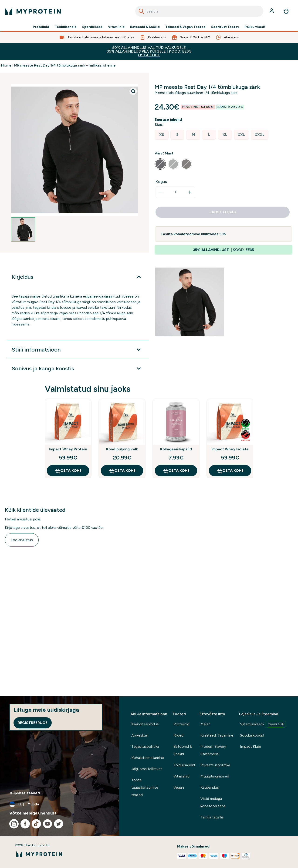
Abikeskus (140, 735)
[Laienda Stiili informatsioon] (78, 350)
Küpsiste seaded (25, 793)
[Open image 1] (23, 229)
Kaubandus (210, 787)
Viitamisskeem (263, 724)
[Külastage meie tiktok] (36, 824)
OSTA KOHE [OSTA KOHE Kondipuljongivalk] (122, 471)
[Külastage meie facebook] (25, 824)
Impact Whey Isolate (230, 449)
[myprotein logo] (33, 11)
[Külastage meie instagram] (14, 824)
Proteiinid (41, 27)
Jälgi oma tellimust (147, 769)
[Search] (141, 11)
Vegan (179, 787)
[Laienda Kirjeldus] (78, 277)
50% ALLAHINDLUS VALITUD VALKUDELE (149, 51)
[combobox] (199, 11)
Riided (178, 735)
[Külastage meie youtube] (47, 824)
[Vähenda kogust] (161, 192)
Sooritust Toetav (225, 27)
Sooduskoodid (252, 735)
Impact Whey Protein (68, 449)
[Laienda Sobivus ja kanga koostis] (78, 369)
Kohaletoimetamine (148, 758)
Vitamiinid (116, 27)
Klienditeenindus (145, 724)
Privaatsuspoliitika (215, 765)
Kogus (161, 182)
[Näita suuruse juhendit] (169, 120)
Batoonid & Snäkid (145, 27)
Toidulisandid (66, 27)
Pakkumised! (255, 27)
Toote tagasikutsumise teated (145, 787)
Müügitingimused (215, 776)
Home (6, 65)
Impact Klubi (250, 746)
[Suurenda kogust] (190, 192)
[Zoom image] (133, 91)
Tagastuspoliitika (145, 746)
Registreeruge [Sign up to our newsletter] (33, 723)
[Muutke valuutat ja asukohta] (60, 804)
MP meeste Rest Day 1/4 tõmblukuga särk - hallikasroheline (65, 65)
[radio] (162, 135)
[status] (175, 192)
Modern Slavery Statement (213, 750)
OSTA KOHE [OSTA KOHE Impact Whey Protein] (68, 471)
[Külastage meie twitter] (59, 824)
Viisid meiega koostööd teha (213, 802)
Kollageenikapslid (176, 449)
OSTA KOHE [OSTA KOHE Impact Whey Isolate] (230, 471)
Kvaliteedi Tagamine (217, 735)
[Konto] (272, 11)
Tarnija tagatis (212, 817)
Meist (205, 724)
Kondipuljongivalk (122, 449)
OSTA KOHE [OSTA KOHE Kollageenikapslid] (176, 471)
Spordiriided (92, 27)
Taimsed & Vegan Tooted (185, 27)
